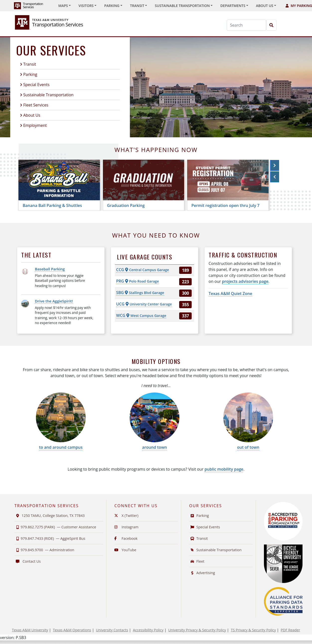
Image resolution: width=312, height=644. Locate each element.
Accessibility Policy (148, 630)
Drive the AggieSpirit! (54, 301)
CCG (143, 270)
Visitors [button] (86, 6)
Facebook (126, 538)
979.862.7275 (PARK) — (55, 527)
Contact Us (28, 561)
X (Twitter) (126, 516)
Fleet (197, 561)
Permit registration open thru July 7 (225, 205)
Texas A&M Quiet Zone (230, 294)
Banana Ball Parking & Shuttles (52, 205)
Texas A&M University (30, 630)
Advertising (202, 573)
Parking (30, 74)
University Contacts (112, 630)
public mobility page (224, 469)
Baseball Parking (50, 269)
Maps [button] (63, 6)
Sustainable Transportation (48, 95)
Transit (30, 64)
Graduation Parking (126, 205)
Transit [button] (137, 6)
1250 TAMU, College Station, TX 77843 (50, 516)
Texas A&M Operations (72, 630)
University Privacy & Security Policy (197, 630)
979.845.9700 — (44, 550)
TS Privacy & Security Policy (253, 630)
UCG (144, 304)
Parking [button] (112, 6)
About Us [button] (265, 6)
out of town (248, 447)
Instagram (126, 527)
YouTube (125, 550)
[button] (275, 165)
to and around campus (61, 447)
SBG (140, 293)
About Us (32, 115)
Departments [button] (233, 6)
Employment (35, 125)
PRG (137, 281)
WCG (141, 315)
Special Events (36, 85)
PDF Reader (290, 630)
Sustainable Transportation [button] (182, 6)
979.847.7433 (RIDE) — (50, 538)
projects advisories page (245, 281)
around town (155, 447)
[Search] (246, 25)
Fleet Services (36, 105)
